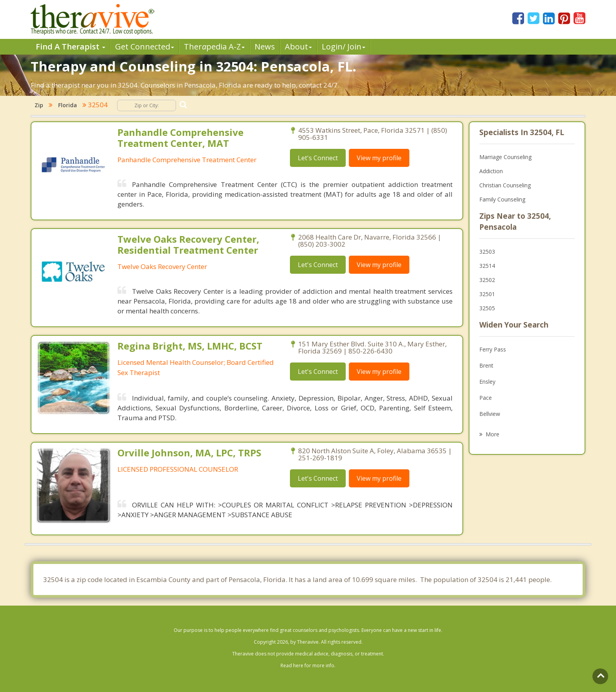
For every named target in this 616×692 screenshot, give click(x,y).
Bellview (490, 414)
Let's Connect (318, 158)
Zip (39, 105)
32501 (487, 294)
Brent (486, 365)
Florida (68, 105)
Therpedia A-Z (214, 47)
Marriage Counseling (505, 157)
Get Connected (145, 47)
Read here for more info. (308, 665)
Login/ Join (344, 47)
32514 (487, 266)
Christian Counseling (505, 185)
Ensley (487, 382)
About (298, 47)
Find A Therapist (71, 47)
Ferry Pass (493, 349)
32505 (487, 308)
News (265, 47)
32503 (487, 252)
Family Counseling (502, 199)
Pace (486, 398)
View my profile (379, 158)
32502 (487, 280)
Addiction (491, 171)
